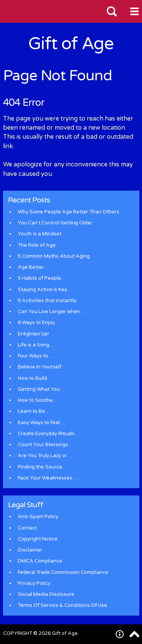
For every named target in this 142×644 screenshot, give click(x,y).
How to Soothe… (38, 400)
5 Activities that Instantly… (49, 301)
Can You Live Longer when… (51, 312)
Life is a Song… (36, 345)
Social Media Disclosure (46, 594)
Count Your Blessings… (45, 445)
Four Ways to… (35, 356)
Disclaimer (30, 550)
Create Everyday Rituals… (49, 434)
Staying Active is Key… (45, 290)
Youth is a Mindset (40, 234)
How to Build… (35, 378)
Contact (27, 528)
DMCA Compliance (40, 561)
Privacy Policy (34, 583)
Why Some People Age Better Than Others (69, 212)
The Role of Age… (39, 245)
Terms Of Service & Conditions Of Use (62, 605)
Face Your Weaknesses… (48, 478)
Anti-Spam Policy (38, 517)
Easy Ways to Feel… (41, 423)
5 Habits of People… (42, 278)
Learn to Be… (34, 411)
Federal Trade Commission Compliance (63, 572)
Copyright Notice (38, 539)
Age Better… (33, 267)
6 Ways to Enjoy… (39, 323)
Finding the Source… (42, 467)
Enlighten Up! (33, 334)
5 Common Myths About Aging (54, 256)
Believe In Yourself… (42, 367)
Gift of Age (71, 44)
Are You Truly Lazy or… (45, 456)
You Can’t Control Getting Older (55, 223)
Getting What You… (41, 389)
